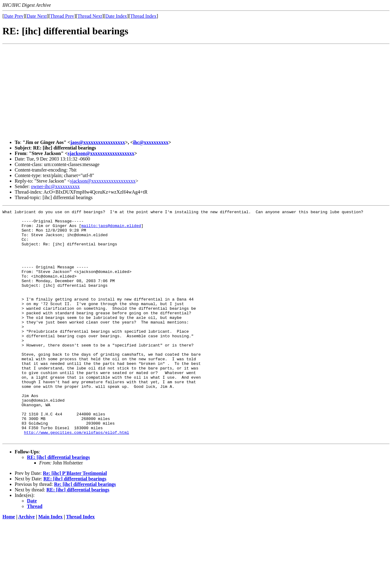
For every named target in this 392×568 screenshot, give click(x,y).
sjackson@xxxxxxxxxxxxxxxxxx (101, 153)
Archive (27, 563)
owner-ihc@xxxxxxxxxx (55, 186)
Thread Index (143, 16)
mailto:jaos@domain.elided (111, 229)
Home (9, 563)
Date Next (37, 16)
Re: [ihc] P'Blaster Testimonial (75, 519)
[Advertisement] (196, 92)
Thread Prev (62, 16)
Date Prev (14, 16)
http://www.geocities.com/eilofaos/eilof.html (76, 477)
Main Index (51, 563)
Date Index (116, 16)
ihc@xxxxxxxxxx (151, 142)
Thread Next (90, 16)
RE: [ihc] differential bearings (58, 503)
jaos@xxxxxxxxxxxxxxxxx (98, 142)
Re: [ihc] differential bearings (85, 530)
